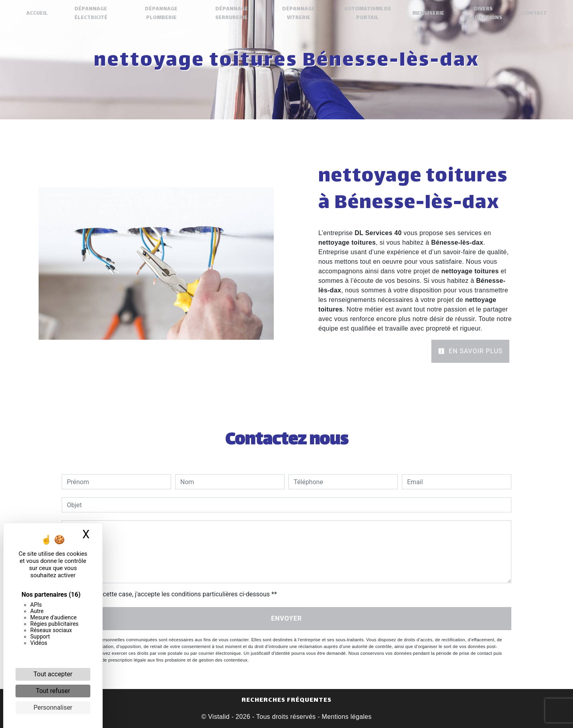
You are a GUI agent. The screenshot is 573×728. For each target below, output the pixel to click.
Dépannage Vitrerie (298, 14)
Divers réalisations (482, 14)
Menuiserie (428, 14)
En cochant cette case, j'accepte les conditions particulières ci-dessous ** (173, 594)
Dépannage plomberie (162, 14)
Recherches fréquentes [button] (286, 701)
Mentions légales (346, 717)
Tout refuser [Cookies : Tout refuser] (53, 691)
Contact (534, 14)
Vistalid (219, 717)
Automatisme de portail (367, 14)
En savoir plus (470, 351)
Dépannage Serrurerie (232, 14)
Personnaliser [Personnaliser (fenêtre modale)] (53, 708)
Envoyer (286, 618)
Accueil (38, 14)
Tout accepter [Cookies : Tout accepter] (53, 674)
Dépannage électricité (91, 14)
